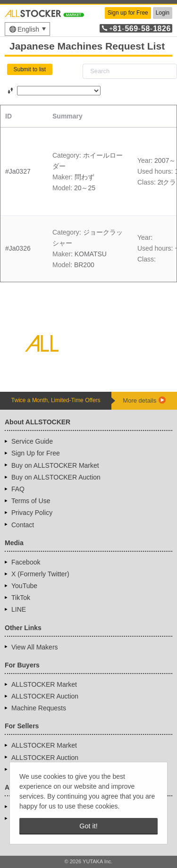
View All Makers (35, 647)
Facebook (26, 562)
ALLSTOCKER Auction (45, 696)
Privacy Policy (32, 513)
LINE (19, 609)
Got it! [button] (88, 826)
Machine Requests (39, 708)
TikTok (21, 598)
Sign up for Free (128, 13)
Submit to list (30, 69)
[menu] (27, 29)
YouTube (24, 586)
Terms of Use (31, 501)
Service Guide (32, 441)
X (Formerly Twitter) (40, 574)
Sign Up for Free (36, 453)
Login (163, 13)
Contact (23, 525)
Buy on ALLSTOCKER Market (55, 465)
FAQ (18, 489)
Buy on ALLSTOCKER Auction (56, 477)
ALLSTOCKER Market (44, 684)
